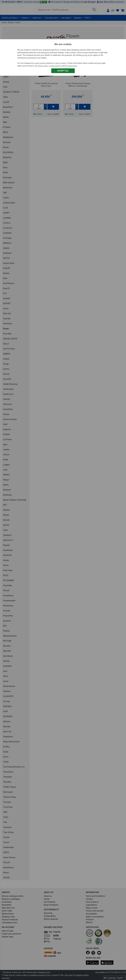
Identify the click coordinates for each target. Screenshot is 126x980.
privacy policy (43, 66)
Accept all (63, 71)
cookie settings (40, 63)
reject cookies (61, 63)
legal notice (73, 66)
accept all (86, 55)
